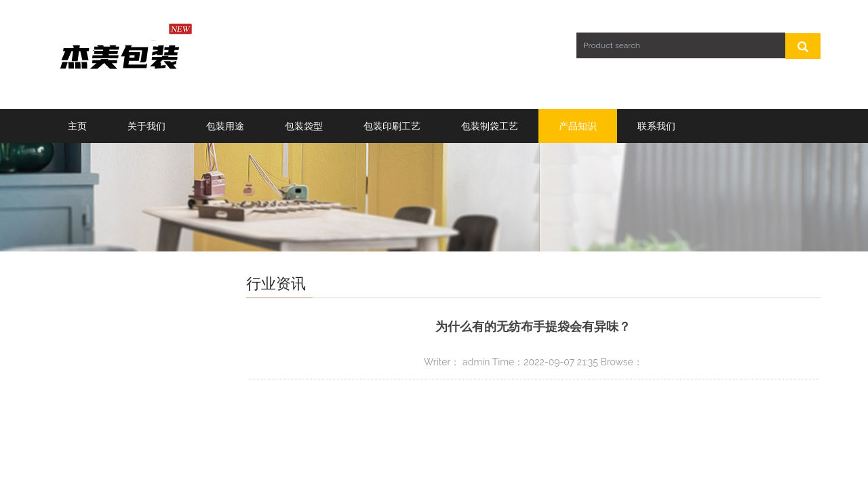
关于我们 (146, 126)
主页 (77, 126)
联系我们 (656, 126)
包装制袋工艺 (490, 126)
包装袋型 (304, 126)
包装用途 (225, 126)
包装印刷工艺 (392, 126)
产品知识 (578, 126)
